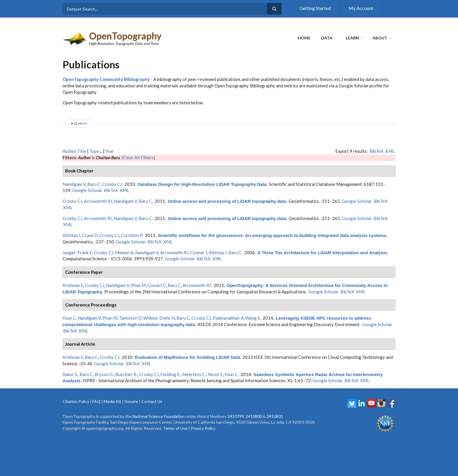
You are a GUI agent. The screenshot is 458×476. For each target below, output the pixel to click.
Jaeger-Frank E (77, 252)
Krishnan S (73, 285)
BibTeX (377, 151)
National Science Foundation (159, 416)
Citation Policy (76, 401)
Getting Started (315, 8)
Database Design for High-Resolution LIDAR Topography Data (202, 184)
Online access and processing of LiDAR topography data (227, 201)
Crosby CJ (112, 184)
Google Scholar (87, 190)
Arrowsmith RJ (98, 201)
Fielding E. (170, 374)
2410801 (275, 416)
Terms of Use (175, 428)
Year (110, 151)
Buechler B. (126, 374)
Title (82, 151)
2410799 (236, 416)
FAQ (96, 401)
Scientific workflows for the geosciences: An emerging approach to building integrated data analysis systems (272, 235)
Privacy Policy (203, 428)
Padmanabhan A (228, 318)
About (380, 38)
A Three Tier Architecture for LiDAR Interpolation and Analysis (322, 253)
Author (69, 151)
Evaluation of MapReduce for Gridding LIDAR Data (188, 357)
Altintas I (71, 235)
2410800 (254, 416)
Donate (131, 401)
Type (94, 151)
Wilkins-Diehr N (159, 318)
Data (327, 38)
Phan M (138, 285)
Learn (352, 38)
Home (304, 38)
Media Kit (112, 401)
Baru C (94, 184)
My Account (361, 8)
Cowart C (157, 285)
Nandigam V (74, 184)
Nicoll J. (215, 374)
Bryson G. (104, 374)
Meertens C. (194, 374)
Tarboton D (130, 318)
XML (390, 151)
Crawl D (90, 235)
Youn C (69, 318)
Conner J (199, 252)
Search (80, 123)
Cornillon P (132, 235)
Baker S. (70, 374)
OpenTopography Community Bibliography (106, 79)
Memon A (124, 252)
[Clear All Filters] (138, 157)
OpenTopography (125, 36)
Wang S (253, 318)
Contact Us (152, 401)
